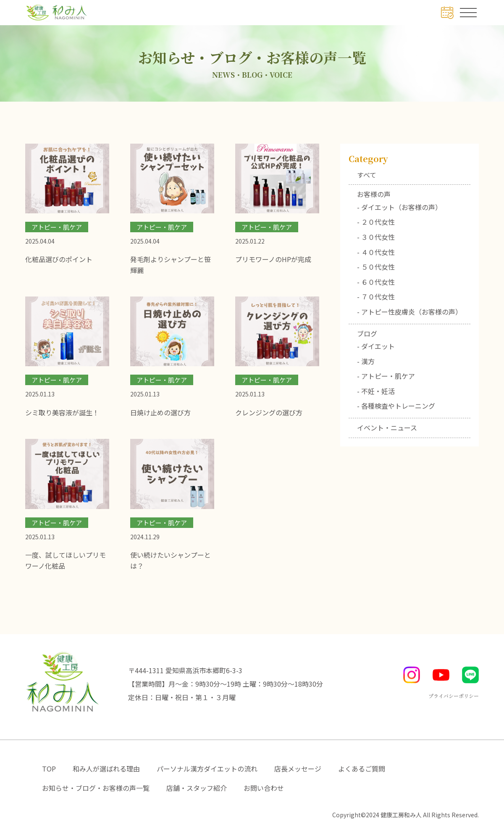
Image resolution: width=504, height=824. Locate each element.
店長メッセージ (298, 769)
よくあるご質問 (362, 769)
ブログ (367, 333)
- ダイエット (376, 346)
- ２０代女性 (376, 222)
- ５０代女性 (376, 267)
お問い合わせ (264, 788)
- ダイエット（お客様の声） (399, 207)
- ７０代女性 (376, 297)
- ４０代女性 (376, 252)
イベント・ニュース (387, 428)
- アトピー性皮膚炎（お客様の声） (409, 312)
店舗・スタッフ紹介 (197, 788)
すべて (367, 175)
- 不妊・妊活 (376, 391)
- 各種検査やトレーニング (396, 406)
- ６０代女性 (376, 282)
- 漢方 (366, 361)
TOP (49, 769)
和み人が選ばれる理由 (106, 769)
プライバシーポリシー (454, 696)
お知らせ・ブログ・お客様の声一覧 (96, 788)
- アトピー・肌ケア (386, 376)
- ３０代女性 (376, 237)
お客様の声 (374, 194)
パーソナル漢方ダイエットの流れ (207, 769)
